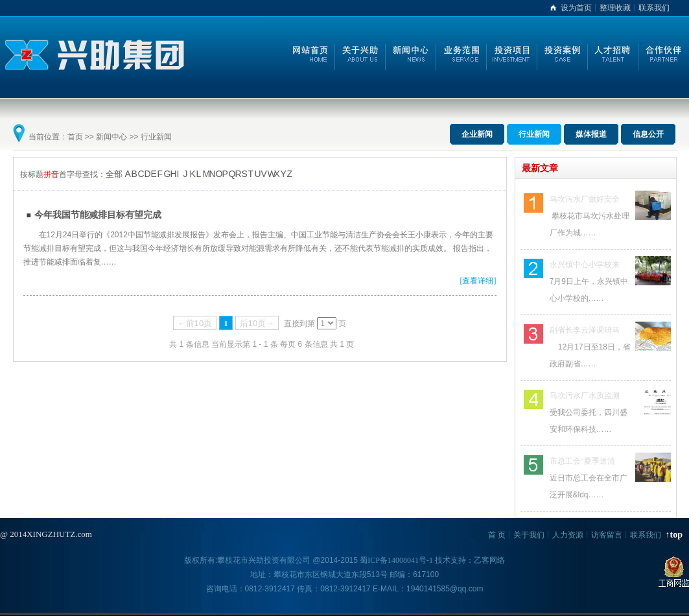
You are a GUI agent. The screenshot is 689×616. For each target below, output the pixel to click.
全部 (114, 174)
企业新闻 (477, 134)
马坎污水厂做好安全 (585, 199)
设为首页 (576, 8)
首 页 (497, 535)
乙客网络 (489, 560)
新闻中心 (111, 137)
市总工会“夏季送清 (582, 461)
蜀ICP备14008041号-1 (396, 560)
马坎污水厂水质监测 (585, 396)
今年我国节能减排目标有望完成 (98, 215)
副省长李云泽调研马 (585, 330)
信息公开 (648, 134)
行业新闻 (156, 137)
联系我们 (654, 8)
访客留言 (607, 535)
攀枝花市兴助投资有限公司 (264, 560)
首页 (75, 137)
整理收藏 (615, 8)
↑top (674, 535)
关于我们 (529, 535)
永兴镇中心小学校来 (585, 265)
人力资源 (568, 535)
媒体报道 (591, 134)
